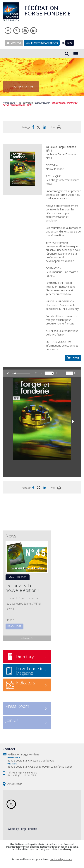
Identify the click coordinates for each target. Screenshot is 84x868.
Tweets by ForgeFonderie (22, 829)
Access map (15, 783)
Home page (9, 103)
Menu (76, 52)
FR (63, 43)
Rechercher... (67, 54)
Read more (14, 626)
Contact (14, 43)
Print (56, 127)
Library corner (43, 103)
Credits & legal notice (61, 859)
